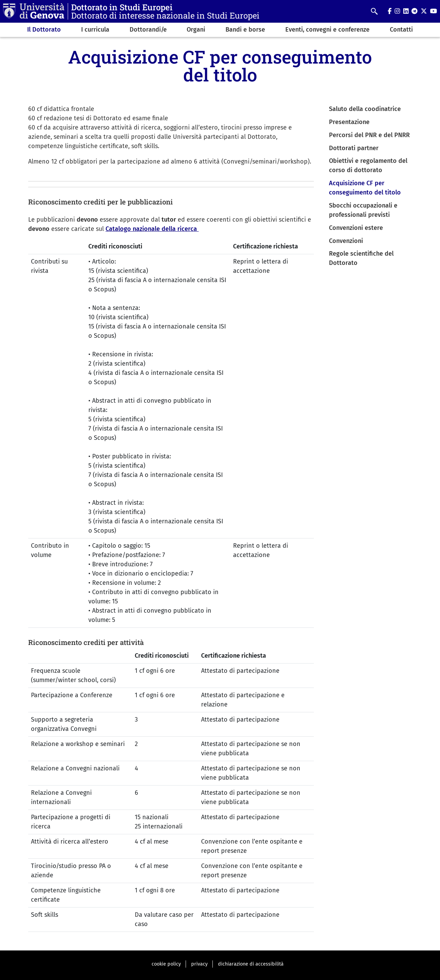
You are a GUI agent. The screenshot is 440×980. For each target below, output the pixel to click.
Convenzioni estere (356, 228)
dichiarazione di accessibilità (251, 964)
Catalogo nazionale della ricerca (152, 229)
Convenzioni (346, 241)
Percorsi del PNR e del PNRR (369, 135)
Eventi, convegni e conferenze (327, 30)
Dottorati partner (354, 148)
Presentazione (349, 122)
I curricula (95, 30)
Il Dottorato (44, 30)
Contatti (401, 30)
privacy (199, 964)
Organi (196, 30)
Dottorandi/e (148, 30)
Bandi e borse (245, 30)
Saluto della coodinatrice (365, 109)
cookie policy (166, 964)
